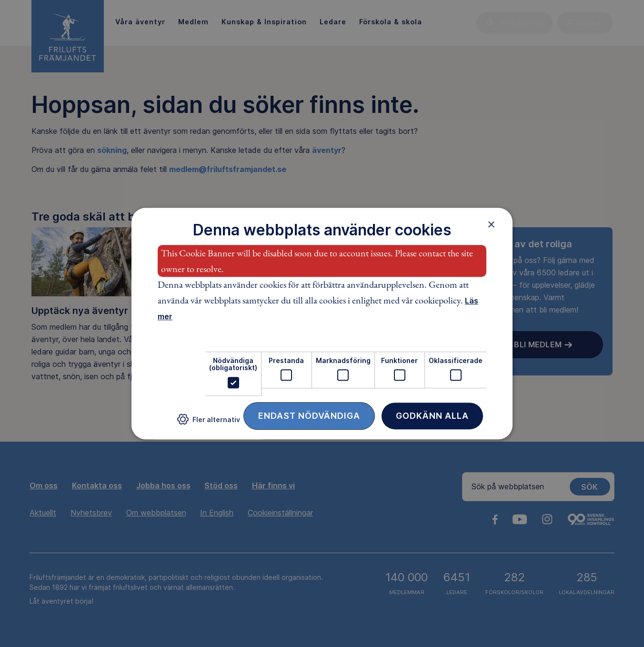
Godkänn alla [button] (432, 416)
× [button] (491, 224)
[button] (209, 423)
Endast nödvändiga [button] (309, 416)
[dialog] (322, 323)
